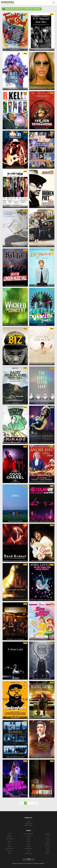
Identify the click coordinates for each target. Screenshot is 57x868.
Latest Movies (28, 823)
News (9, 846)
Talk (28, 851)
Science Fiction (28, 848)
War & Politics (28, 853)
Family (48, 839)
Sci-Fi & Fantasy (9, 848)
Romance (48, 846)
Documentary (9, 839)
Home (29, 821)
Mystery (48, 844)
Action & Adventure (28, 834)
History (28, 841)
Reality (29, 846)
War (9, 853)
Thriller (48, 851)
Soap (48, 848)
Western (48, 853)
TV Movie (9, 851)
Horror (48, 841)
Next (35, 803)
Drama (28, 839)
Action (9, 834)
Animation (9, 836)
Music (28, 844)
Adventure (48, 834)
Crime (48, 836)
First (22, 803)
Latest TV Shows (28, 825)
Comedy (28, 836)
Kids (9, 844)
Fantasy (9, 841)
